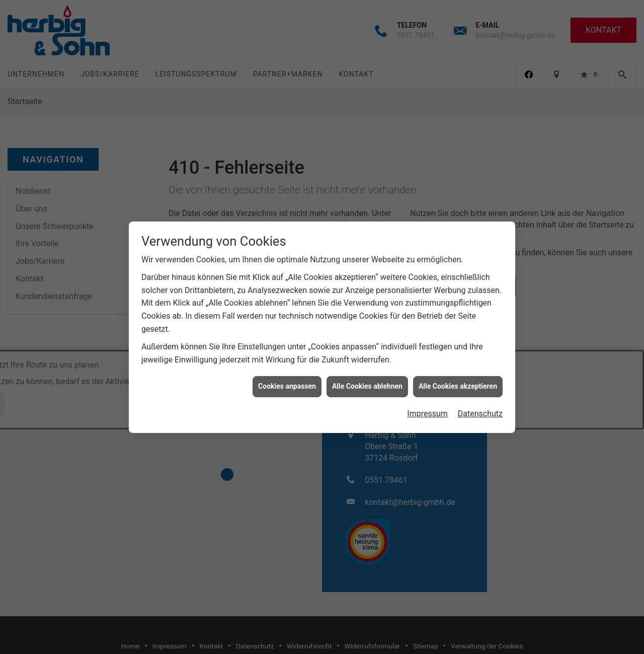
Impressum (427, 408)
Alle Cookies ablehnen (367, 381)
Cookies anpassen (287, 381)
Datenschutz (480, 408)
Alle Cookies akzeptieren (458, 381)
